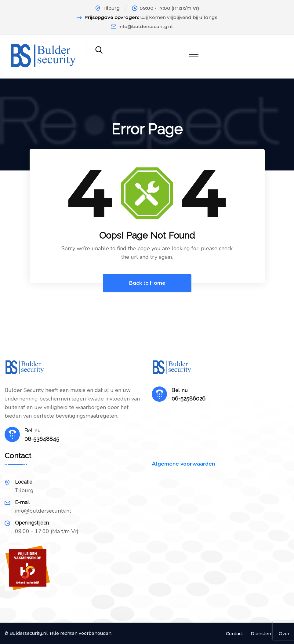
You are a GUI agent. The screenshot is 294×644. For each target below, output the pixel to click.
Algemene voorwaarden (183, 464)
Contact (234, 634)
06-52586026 (189, 399)
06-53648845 (42, 439)
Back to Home (147, 283)
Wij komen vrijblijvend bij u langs (179, 17)
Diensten (261, 634)
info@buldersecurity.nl (146, 26)
